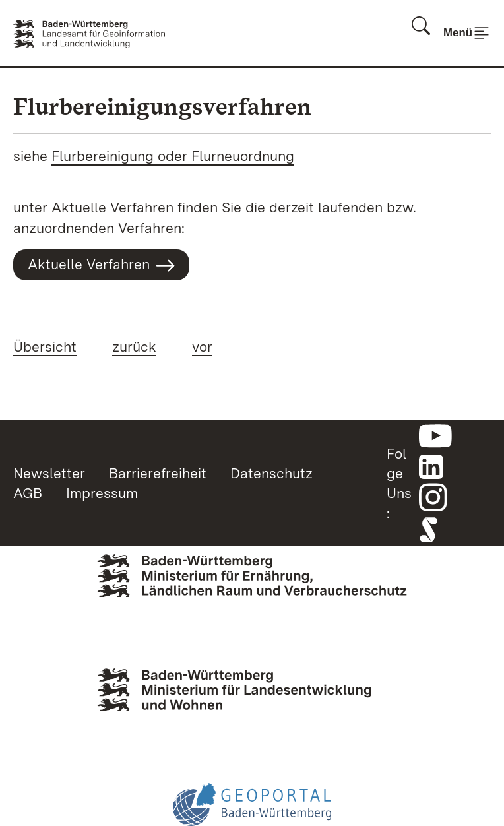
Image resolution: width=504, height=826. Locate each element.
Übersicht (45, 346)
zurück (134, 346)
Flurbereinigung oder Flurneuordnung (173, 156)
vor (202, 346)
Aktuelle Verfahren (102, 266)
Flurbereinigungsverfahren (162, 107)
